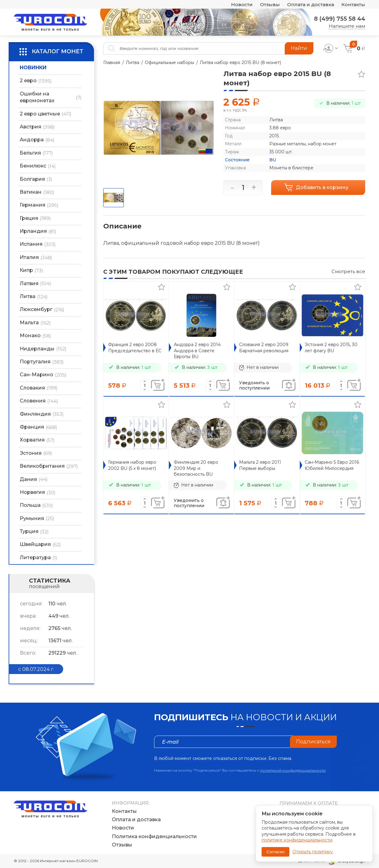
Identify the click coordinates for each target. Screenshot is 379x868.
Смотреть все (348, 271)
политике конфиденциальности (297, 840)
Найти (299, 48)
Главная (112, 63)
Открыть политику (313, 852)
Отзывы (270, 4)
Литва (132, 63)
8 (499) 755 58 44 (340, 19)
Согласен (275, 852)
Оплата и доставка (311, 4)
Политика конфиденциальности (154, 836)
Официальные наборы (170, 63)
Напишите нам (347, 26)
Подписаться (313, 742)
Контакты (353, 4)
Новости (242, 4)
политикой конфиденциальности (293, 770)
